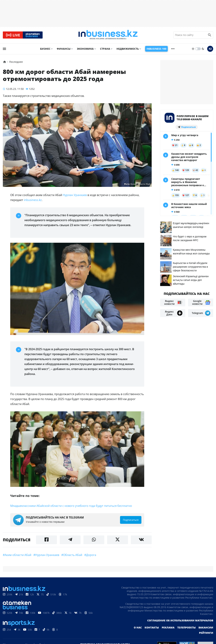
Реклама (168, 628)
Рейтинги (206, 633)
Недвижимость (128, 49)
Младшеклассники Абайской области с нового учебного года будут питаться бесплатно (71, 506)
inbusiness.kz (33, 200)
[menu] (4, 49)
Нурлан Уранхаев (75, 195)
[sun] (193, 49)
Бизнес (45, 49)
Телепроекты (186, 628)
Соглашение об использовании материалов (180, 621)
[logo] (108, 35)
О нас (138, 628)
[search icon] (210, 35)
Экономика (85, 49)
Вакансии (206, 628)
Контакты (152, 628)
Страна (105, 49)
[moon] (203, 49)
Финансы (64, 49)
